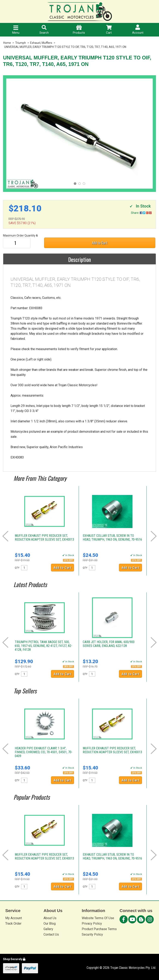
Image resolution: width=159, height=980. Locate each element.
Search (44, 30)
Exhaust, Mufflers (41, 43)
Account (138, 30)
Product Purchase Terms (99, 929)
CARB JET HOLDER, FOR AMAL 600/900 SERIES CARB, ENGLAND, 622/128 (109, 644)
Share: (141, 213)
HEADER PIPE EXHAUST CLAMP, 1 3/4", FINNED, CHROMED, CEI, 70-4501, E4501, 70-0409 (44, 752)
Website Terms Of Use (98, 918)
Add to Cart (100, 243)
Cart (109, 30)
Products (79, 30)
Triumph (21, 43)
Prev (5, 536)
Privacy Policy (92, 924)
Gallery (48, 929)
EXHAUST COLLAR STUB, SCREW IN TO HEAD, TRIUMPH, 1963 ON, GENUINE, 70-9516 (112, 538)
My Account (14, 918)
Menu (16, 30)
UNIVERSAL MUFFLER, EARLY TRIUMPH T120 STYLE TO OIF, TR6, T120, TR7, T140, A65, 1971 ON (65, 47)
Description (79, 259)
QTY (17, 568)
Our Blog (50, 924)
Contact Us (51, 934)
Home (7, 43)
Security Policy (92, 934)
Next (154, 536)
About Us (50, 918)
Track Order (13, 924)
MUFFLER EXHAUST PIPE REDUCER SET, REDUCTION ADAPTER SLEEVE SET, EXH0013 (44, 538)
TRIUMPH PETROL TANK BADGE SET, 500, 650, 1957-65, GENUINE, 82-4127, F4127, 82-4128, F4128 (43, 646)
